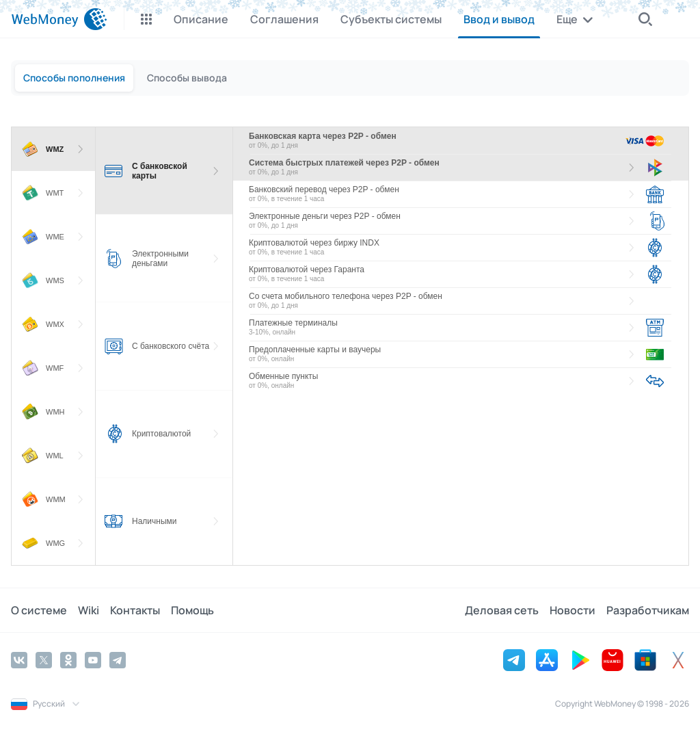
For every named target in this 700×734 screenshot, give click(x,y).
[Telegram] (118, 660)
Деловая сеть (502, 610)
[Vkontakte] (19, 660)
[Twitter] (44, 660)
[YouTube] (93, 660)
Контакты (135, 610)
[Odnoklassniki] (68, 660)
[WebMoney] (59, 19)
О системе (39, 610)
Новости (573, 610)
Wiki (89, 610)
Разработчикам (648, 610)
